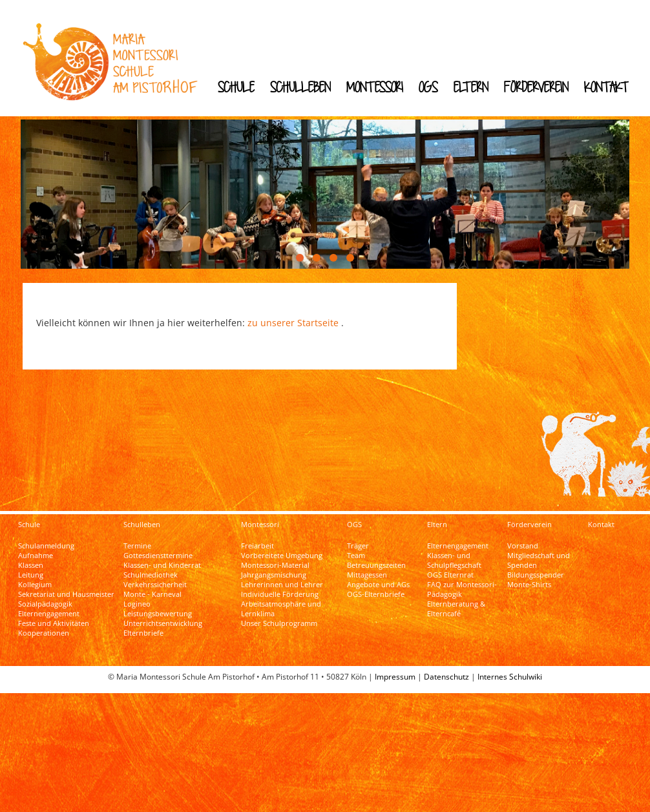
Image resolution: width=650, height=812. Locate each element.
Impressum (395, 670)
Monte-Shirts (529, 578)
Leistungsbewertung (158, 607)
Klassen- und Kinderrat (162, 558)
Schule (236, 87)
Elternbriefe (143, 626)
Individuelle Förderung (280, 587)
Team (356, 548)
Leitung (31, 568)
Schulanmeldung (46, 539)
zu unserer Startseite (293, 310)
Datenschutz (446, 670)
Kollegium (35, 578)
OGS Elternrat (450, 568)
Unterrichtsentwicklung (163, 616)
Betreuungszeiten (376, 558)
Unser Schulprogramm (279, 616)
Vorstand (523, 539)
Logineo (137, 597)
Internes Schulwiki (510, 670)
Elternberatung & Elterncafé (456, 602)
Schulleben (300, 87)
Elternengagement (49, 607)
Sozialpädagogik (45, 597)
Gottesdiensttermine (158, 548)
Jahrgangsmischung (274, 568)
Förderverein (536, 87)
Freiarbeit (257, 539)
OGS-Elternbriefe (376, 587)
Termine (137, 539)
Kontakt (606, 87)
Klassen (31, 558)
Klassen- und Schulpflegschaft (454, 553)
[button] (300, 245)
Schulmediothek (151, 568)
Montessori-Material (275, 558)
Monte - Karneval (152, 587)
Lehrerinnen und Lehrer (282, 578)
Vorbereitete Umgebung (282, 548)
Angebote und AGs (378, 578)
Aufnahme (36, 548)
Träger (358, 539)
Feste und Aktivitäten (54, 616)
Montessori (375, 87)
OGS (428, 87)
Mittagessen (367, 568)
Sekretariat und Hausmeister (66, 587)
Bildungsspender (536, 568)
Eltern (471, 87)
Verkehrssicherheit (155, 578)
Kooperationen (44, 626)
